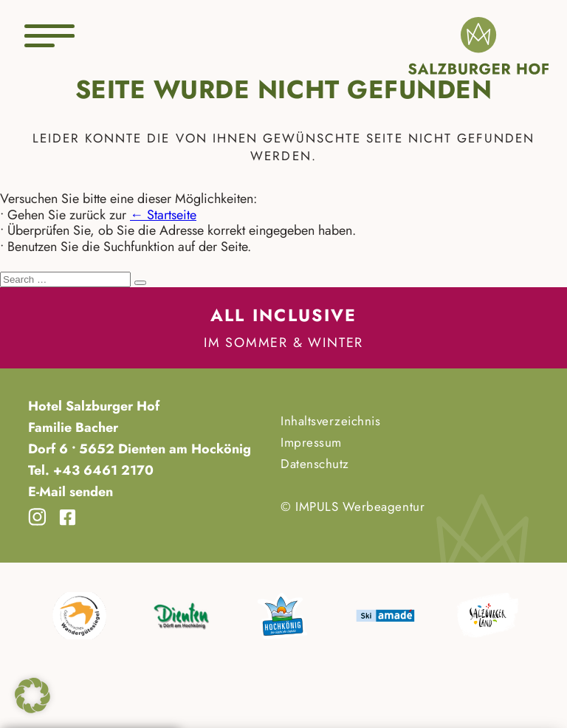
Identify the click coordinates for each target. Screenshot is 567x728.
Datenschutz (315, 464)
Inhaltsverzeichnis (330, 421)
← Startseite (163, 215)
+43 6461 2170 (102, 470)
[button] (32, 696)
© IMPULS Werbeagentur (353, 506)
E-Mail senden (71, 492)
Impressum (311, 442)
